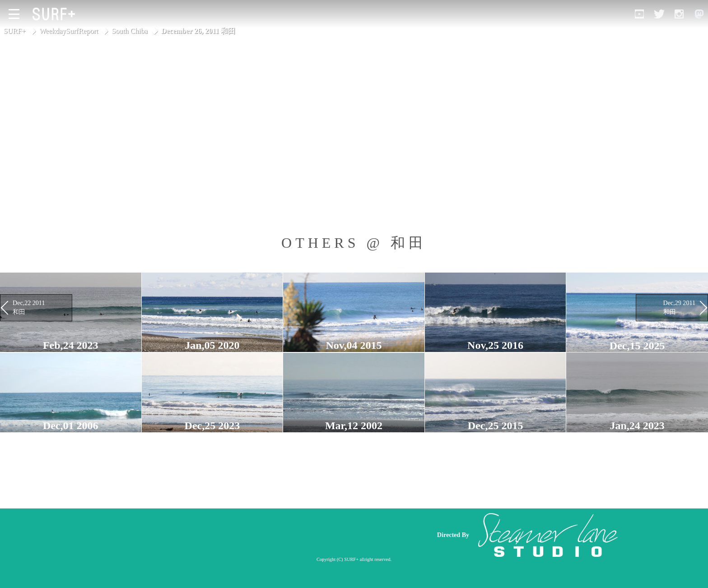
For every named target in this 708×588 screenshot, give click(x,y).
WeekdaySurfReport (69, 31)
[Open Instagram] (679, 14)
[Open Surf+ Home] (56, 14)
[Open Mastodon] (699, 14)
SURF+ (15, 31)
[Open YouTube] (639, 14)
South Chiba (130, 31)
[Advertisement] (255, 535)
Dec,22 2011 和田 (29, 307)
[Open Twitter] (659, 14)
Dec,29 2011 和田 (679, 307)
